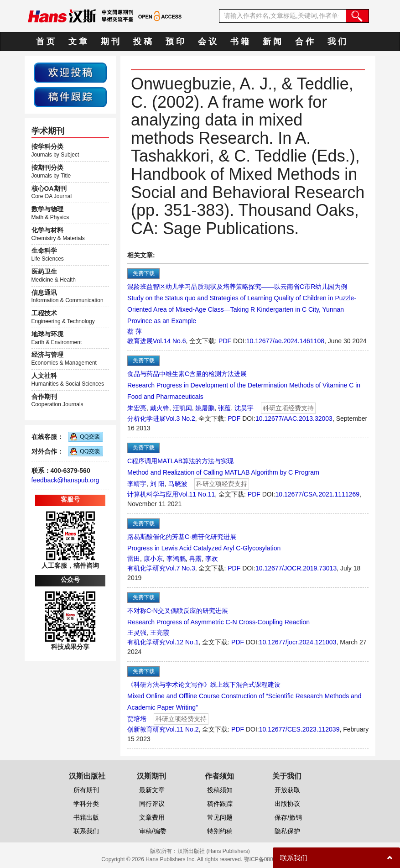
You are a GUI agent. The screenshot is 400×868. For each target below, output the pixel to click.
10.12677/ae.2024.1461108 (285, 341)
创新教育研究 (146, 729)
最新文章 (152, 790)
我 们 (337, 42)
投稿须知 (220, 790)
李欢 (212, 559)
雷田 (134, 559)
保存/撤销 (288, 817)
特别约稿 (220, 831)
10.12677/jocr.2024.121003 (298, 642)
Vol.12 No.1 (182, 642)
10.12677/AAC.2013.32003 (294, 418)
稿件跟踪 (220, 804)
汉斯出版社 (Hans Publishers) (214, 851)
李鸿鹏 (176, 559)
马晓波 (178, 484)
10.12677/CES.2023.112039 (299, 729)
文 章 (78, 42)
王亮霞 (160, 633)
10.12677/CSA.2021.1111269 (318, 494)
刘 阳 (157, 484)
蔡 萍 (135, 331)
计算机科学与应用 (153, 494)
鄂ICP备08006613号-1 (271, 859)
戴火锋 (160, 408)
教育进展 (140, 341)
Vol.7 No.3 (180, 568)
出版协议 (287, 804)
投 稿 (143, 42)
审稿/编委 (153, 831)
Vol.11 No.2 (182, 729)
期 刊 (110, 42)
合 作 (304, 42)
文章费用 (152, 817)
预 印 (175, 42)
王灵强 (137, 633)
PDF (225, 341)
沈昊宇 (244, 408)
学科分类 (86, 804)
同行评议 (152, 804)
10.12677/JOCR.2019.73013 (296, 568)
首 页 (45, 42)
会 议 (207, 42)
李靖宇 (137, 484)
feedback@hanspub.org (65, 480)
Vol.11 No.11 (197, 494)
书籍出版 (86, 817)
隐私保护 (287, 831)
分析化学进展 (146, 418)
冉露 (195, 559)
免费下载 (144, 273)
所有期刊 (86, 790)
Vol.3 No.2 (180, 418)
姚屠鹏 (205, 408)
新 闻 (272, 42)
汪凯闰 (182, 408)
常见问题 (220, 817)
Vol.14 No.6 (169, 341)
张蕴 (224, 408)
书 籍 (240, 42)
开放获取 (287, 790)
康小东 (153, 559)
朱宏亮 (137, 408)
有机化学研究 (146, 568)
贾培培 (137, 719)
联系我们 (86, 831)
